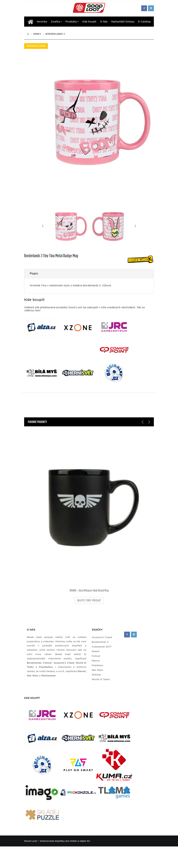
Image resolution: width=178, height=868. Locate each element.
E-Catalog (144, 22)
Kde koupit (89, 22)
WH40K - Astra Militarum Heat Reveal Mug (89, 591)
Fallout (96, 656)
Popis (34, 273)
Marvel (96, 661)
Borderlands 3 (55, 34)
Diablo (96, 651)
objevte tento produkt (89, 600)
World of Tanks (101, 679)
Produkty (72, 22)
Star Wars (97, 670)
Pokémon (97, 665)
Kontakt (104, 852)
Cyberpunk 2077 (102, 647)
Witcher (96, 675)
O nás (104, 22)
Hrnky (37, 34)
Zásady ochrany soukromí (127, 852)
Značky (56, 22)
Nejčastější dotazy (123, 22)
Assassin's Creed (102, 637)
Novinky (42, 22)
